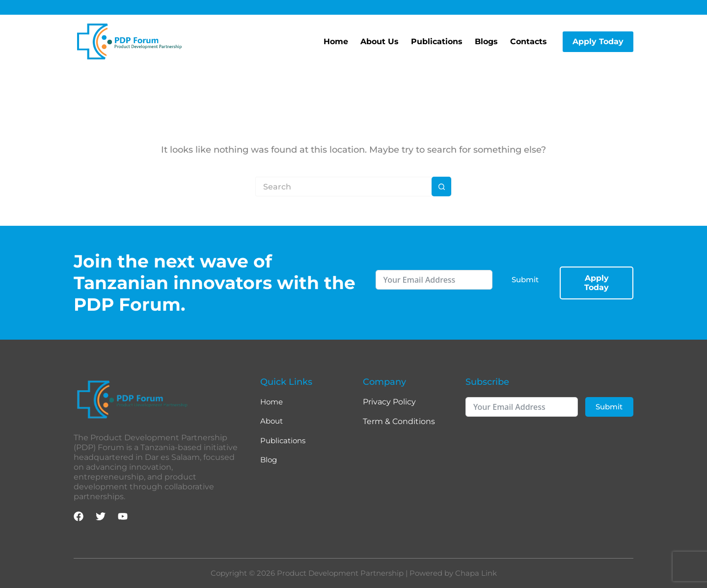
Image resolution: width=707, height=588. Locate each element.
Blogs (486, 41)
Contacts (529, 41)
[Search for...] (344, 187)
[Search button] (441, 187)
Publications (437, 41)
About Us (380, 41)
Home (336, 41)
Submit (525, 278)
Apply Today (598, 41)
